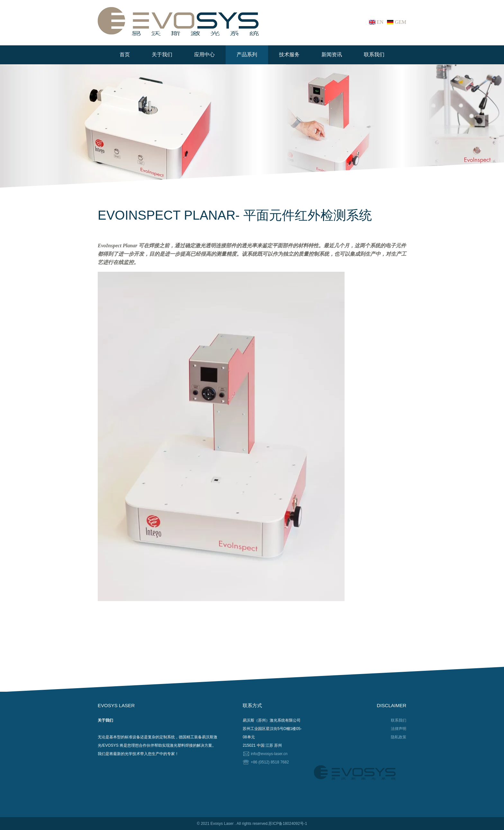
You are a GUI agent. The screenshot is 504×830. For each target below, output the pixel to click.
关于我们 (162, 55)
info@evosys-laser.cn (269, 754)
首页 (125, 55)
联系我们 (374, 55)
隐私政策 (399, 737)
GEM (401, 22)
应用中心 (204, 55)
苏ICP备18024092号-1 (288, 824)
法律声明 (399, 729)
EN (380, 22)
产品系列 (247, 55)
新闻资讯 (332, 55)
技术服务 (289, 55)
